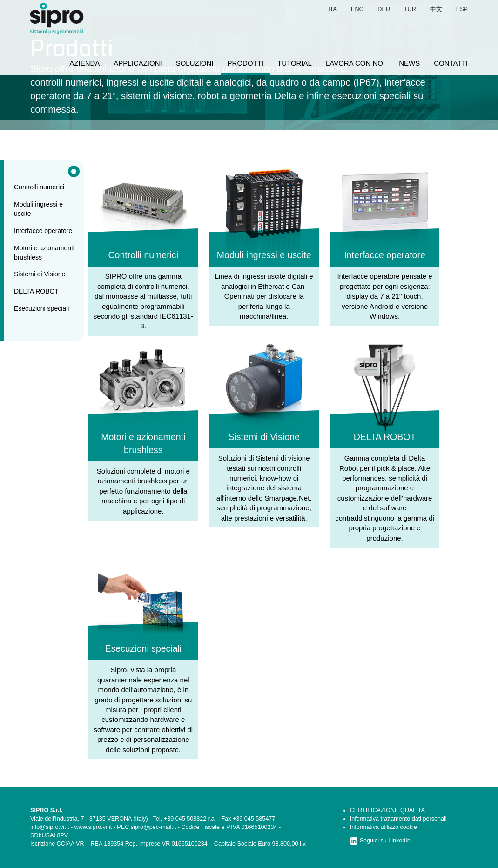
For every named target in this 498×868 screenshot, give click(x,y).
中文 (436, 9)
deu (384, 9)
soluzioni (195, 63)
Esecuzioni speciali (41, 308)
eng (357, 9)
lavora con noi (355, 63)
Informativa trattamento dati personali (398, 819)
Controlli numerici (39, 187)
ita (333, 9)
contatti (451, 63)
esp (462, 9)
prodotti (246, 63)
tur (410, 9)
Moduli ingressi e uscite (38, 209)
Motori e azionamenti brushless (44, 253)
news (409, 63)
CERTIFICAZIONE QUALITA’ (388, 810)
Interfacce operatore (43, 231)
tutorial (295, 63)
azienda (84, 63)
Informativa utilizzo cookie (384, 827)
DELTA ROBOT (36, 291)
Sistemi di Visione (40, 274)
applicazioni (138, 63)
